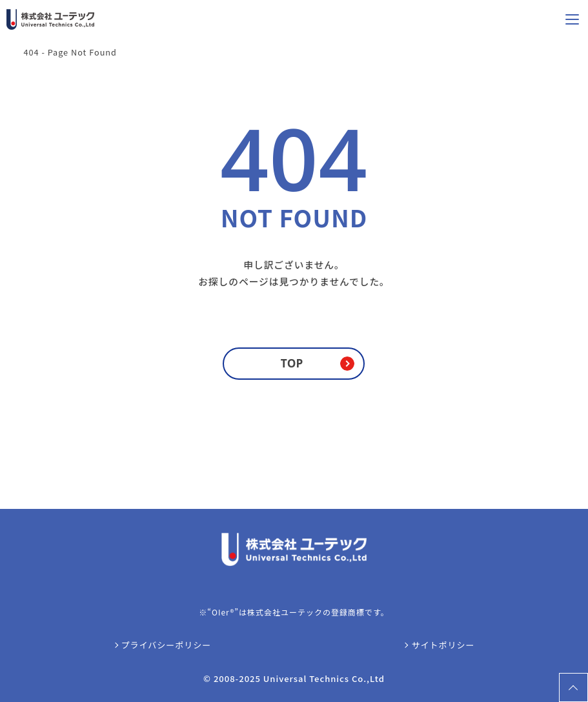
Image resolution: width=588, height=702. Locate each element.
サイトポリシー (443, 645)
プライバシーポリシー (167, 645)
